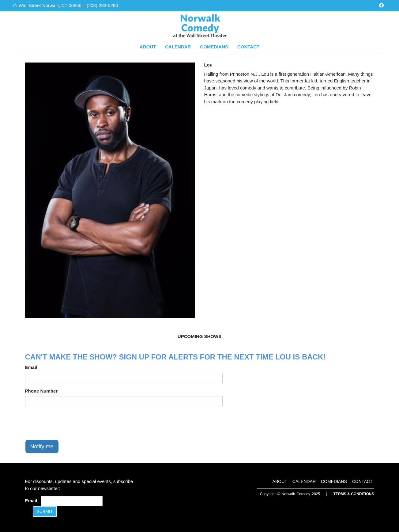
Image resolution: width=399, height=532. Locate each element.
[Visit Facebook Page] (381, 5)
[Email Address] (72, 501)
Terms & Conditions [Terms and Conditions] (354, 494)
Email (31, 367)
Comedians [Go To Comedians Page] (214, 47)
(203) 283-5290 (102, 5)
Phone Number (41, 391)
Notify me (42, 446)
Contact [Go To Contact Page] (248, 47)
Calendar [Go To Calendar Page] (178, 47)
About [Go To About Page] (148, 47)
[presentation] (72, 423)
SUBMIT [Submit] (45, 511)
